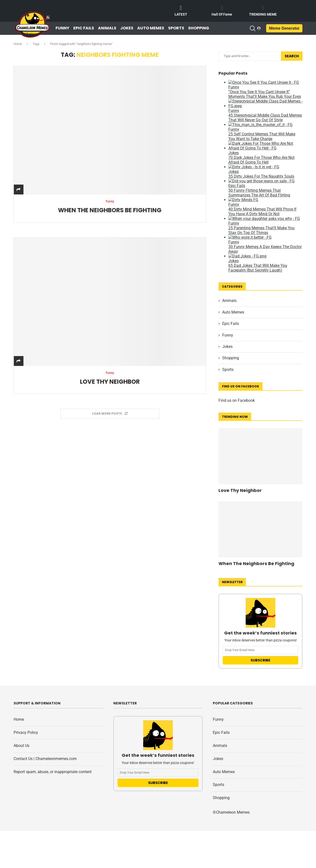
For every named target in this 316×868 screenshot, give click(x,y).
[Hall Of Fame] (222, 8)
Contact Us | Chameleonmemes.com (45, 759)
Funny (62, 28)
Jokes (127, 28)
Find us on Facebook (237, 400)
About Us (21, 746)
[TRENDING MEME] (263, 8)
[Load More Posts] (110, 414)
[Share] (19, 190)
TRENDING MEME (263, 14)
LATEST (181, 14)
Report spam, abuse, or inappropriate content (53, 772)
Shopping (199, 28)
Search (292, 56)
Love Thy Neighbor (110, 382)
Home (18, 44)
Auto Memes (151, 28)
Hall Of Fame (222, 14)
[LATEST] (181, 8)
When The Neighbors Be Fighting (110, 210)
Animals (107, 28)
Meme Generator (284, 28)
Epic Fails (84, 28)
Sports (176, 28)
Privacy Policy (26, 732)
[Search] (252, 28)
